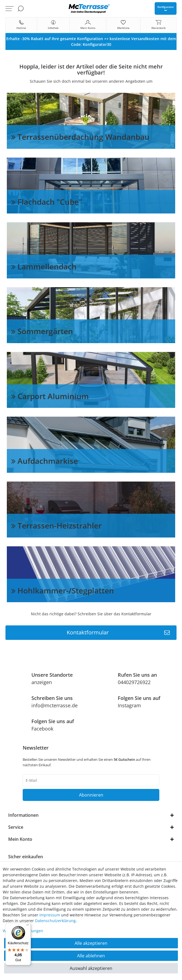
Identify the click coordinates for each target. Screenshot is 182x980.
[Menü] (28, 926)
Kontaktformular (118, 632)
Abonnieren (91, 795)
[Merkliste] (123, 25)
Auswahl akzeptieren (91, 968)
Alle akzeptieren (91, 943)
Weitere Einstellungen (23, 931)
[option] (91, 41)
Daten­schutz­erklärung (55, 921)
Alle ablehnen (91, 956)
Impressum (50, 915)
